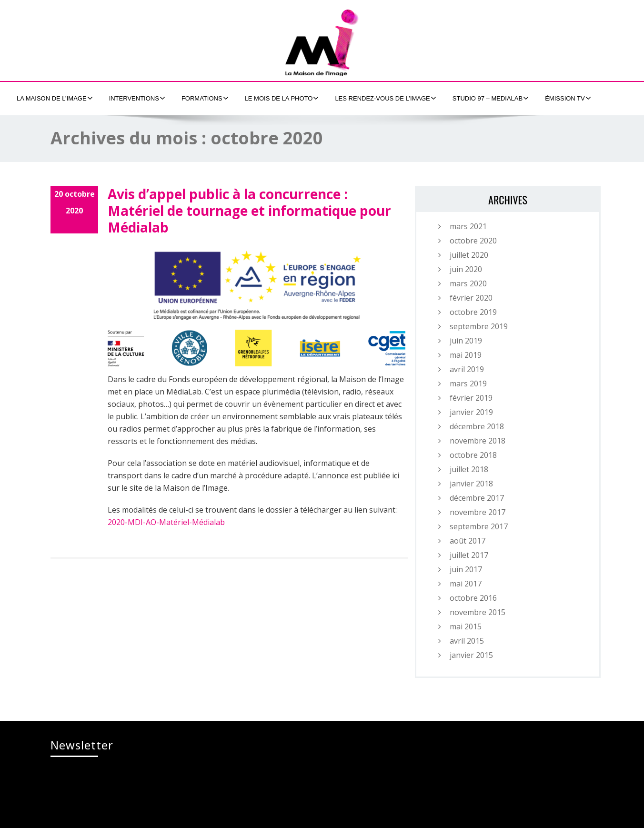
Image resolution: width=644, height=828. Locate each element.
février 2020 (471, 298)
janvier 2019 (471, 412)
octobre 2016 (473, 598)
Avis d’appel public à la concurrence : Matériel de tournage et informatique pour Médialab (249, 211)
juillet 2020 (469, 255)
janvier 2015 (471, 655)
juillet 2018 (469, 469)
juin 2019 (466, 341)
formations (205, 98)
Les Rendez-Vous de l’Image (385, 98)
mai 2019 (466, 355)
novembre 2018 (478, 441)
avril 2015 (467, 641)
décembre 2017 (477, 498)
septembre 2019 (479, 326)
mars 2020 (468, 283)
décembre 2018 (477, 426)
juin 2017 (466, 569)
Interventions (137, 98)
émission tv (568, 98)
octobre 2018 (473, 455)
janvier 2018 (471, 484)
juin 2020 (466, 269)
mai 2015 (466, 626)
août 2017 (468, 541)
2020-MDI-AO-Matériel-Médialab (166, 522)
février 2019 (471, 398)
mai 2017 (466, 584)
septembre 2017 (479, 526)
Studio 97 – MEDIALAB (491, 98)
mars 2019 (468, 384)
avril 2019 (467, 369)
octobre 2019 (473, 312)
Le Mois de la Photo (282, 98)
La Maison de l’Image (55, 98)
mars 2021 (468, 226)
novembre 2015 (478, 612)
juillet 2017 (469, 555)
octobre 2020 (473, 241)
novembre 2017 (478, 512)
